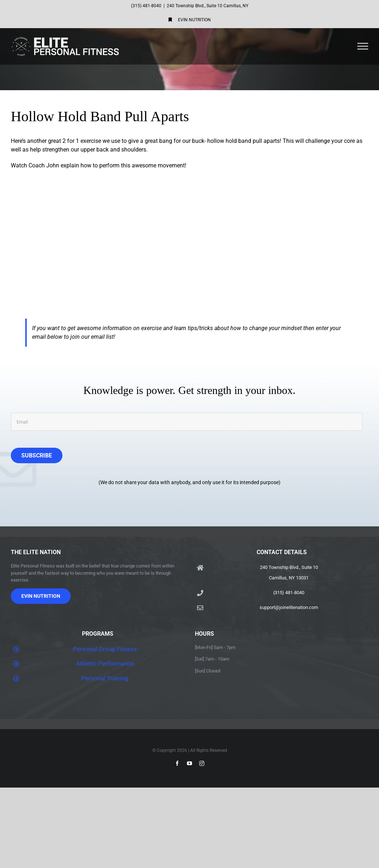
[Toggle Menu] (363, 46)
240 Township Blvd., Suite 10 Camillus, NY (208, 6)
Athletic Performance (105, 663)
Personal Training (105, 678)
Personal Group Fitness (105, 649)
